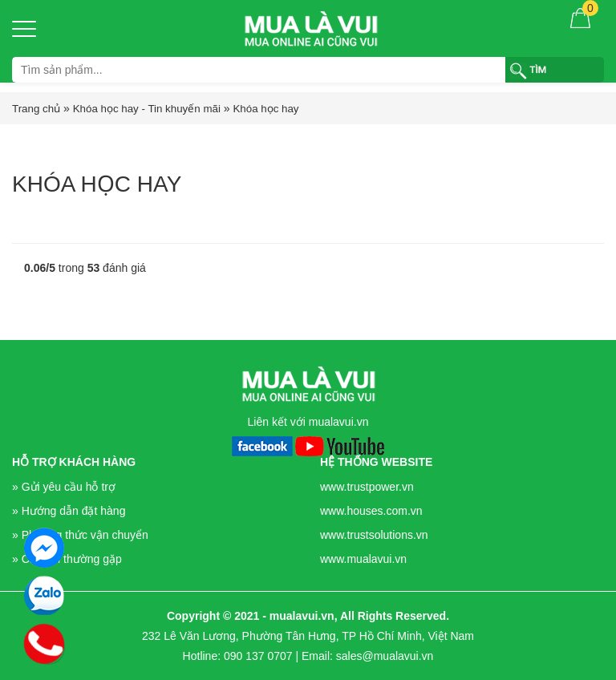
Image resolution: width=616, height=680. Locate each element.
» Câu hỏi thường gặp (67, 559)
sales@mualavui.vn (385, 656)
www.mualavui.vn (363, 559)
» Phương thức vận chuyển (80, 535)
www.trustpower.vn (367, 487)
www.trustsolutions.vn (374, 535)
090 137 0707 (258, 656)
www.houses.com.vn (371, 511)
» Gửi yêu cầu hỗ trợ (64, 487)
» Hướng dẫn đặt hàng (69, 511)
